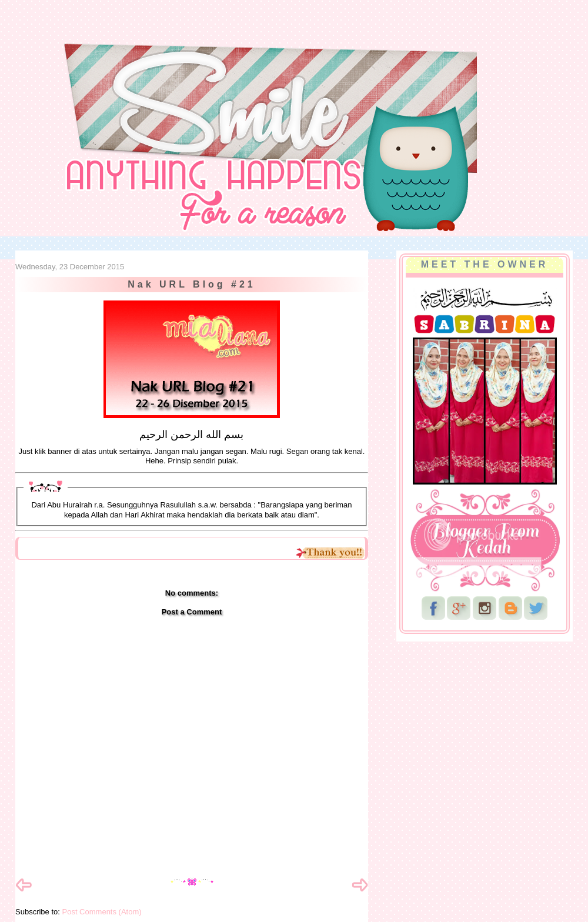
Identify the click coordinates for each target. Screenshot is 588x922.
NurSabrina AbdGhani (145, 32)
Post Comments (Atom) (102, 912)
